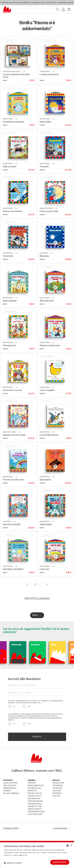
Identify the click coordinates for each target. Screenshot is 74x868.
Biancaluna (44, 256)
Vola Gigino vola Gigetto (13, 569)
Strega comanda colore (50, 345)
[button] (13, 863)
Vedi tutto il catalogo (37, 598)
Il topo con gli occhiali (49, 211)
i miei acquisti (10, 786)
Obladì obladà (46, 524)
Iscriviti (37, 737)
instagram (58, 786)
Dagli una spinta (10, 166)
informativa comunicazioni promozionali (35, 801)
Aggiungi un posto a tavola (14, 435)
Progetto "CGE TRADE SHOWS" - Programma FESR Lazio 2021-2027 (36, 810)
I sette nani (44, 569)
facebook (57, 788)
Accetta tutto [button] (60, 862)
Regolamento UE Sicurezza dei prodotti (36, 788)
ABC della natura (47, 301)
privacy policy (35, 793)
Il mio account (10, 783)
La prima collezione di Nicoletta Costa (16, 76)
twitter (56, 796)
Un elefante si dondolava (13, 122)
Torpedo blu (8, 256)
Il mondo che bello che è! (13, 480)
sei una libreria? (11, 793)
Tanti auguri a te (9, 345)
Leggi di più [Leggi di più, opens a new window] (23, 855)
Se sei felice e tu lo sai (12, 390)
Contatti (32, 783)
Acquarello (44, 166)
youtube (57, 791)
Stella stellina (45, 122)
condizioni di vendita (10, 790)
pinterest (57, 793)
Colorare (44, 645)
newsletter (58, 783)
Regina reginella (10, 301)
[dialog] (37, 855)
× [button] (71, 845)
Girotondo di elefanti (12, 524)
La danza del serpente (49, 74)
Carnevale (25, 645)
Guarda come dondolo (13, 211)
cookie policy (35, 796)
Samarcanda (45, 480)
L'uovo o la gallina (47, 390)
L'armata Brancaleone (49, 435)
